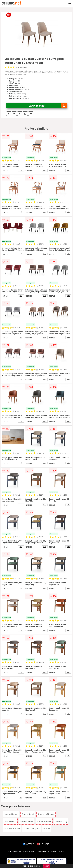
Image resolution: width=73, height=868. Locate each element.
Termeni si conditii (15, 852)
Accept (46, 866)
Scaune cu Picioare (46, 814)
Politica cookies (58, 852)
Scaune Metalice (44, 821)
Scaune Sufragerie (32, 829)
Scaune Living (61, 821)
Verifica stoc (48, 106)
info (21, 170)
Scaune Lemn (10, 821)
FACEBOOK (29, 844)
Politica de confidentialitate (37, 852)
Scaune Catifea (27, 821)
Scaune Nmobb (11, 814)
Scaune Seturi (28, 814)
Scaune (47, 829)
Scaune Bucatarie (12, 829)
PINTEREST (43, 844)
